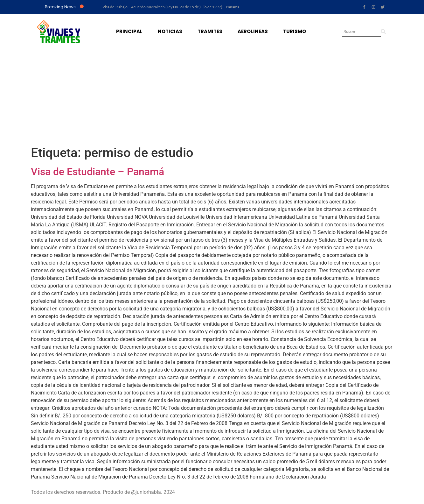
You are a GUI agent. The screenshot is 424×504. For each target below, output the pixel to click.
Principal (129, 31)
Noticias (170, 31)
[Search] (361, 32)
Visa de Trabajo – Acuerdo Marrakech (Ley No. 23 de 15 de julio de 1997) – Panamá (171, 7)
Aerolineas (253, 31)
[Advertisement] (212, 97)
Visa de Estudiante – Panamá (97, 172)
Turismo (295, 31)
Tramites (210, 31)
